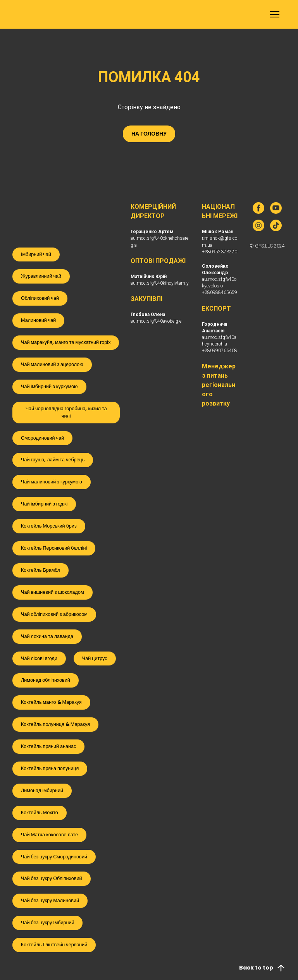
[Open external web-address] (65, 219)
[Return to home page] (24, 14)
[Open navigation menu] (275, 14)
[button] (149, 134)
